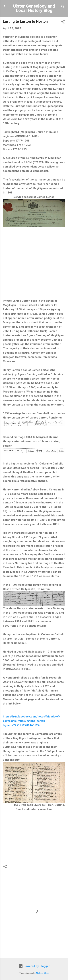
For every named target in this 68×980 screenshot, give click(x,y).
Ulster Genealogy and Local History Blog (34, 8)
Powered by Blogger (34, 966)
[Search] (63, 7)
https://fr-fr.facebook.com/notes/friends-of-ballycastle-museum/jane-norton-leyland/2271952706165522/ (31, 721)
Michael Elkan (42, 973)
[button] (63, 22)
